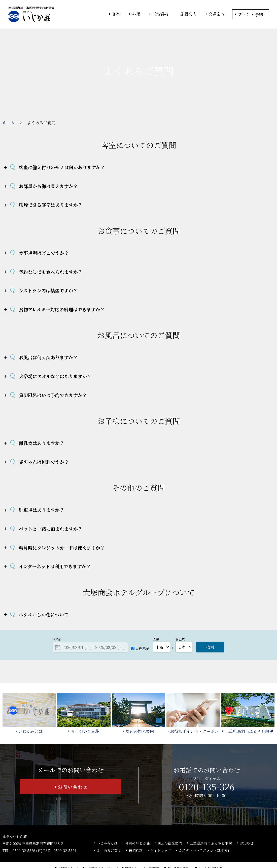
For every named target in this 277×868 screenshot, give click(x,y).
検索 (210, 629)
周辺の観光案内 (170, 825)
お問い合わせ (73, 769)
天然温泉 (160, 14)
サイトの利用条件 (210, 851)
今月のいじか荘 (137, 825)
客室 (116, 14)
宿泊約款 (136, 833)
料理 (136, 14)
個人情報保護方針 (180, 851)
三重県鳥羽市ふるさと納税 (211, 825)
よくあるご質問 (109, 833)
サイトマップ (161, 833)
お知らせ (247, 825)
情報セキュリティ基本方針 (143, 851)
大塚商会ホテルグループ (102, 851)
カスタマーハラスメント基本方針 (205, 833)
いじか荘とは (107, 825)
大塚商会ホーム (68, 851)
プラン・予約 (250, 14)
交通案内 (217, 14)
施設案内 (188, 14)
